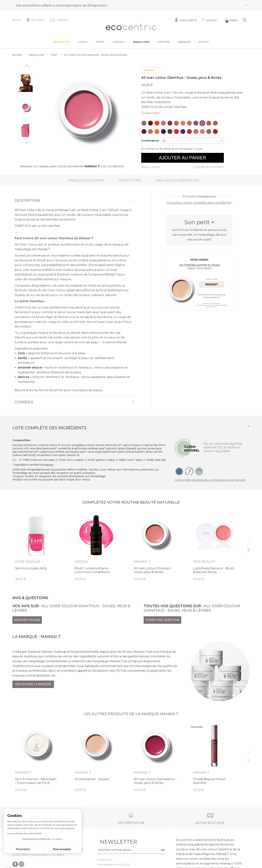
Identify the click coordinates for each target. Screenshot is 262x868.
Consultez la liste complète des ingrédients (199, 203)
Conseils (24, 402)
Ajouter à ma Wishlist (210, 167)
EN (19, 20)
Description (27, 200)
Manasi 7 (151, 70)
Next (27, 142)
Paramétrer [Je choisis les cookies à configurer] (23, 849)
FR (14, 20)
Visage (83, 42)
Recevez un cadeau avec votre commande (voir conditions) (72, 166)
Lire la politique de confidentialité (24, 833)
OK (163, 850)
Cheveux (119, 42)
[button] (8, 864)
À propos (105, 860)
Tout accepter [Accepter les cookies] (62, 849)
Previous (27, 66)
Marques (184, 42)
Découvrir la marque (33, 684)
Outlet (204, 42)
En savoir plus (150, 112)
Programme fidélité (113, 865)
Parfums (164, 42)
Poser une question (162, 620)
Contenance (150, 141)
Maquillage (141, 42)
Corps (100, 42)
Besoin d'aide (150, 167)
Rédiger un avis (27, 620)
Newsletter (113, 842)
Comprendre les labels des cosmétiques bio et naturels (210, 480)
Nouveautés (62, 42)
